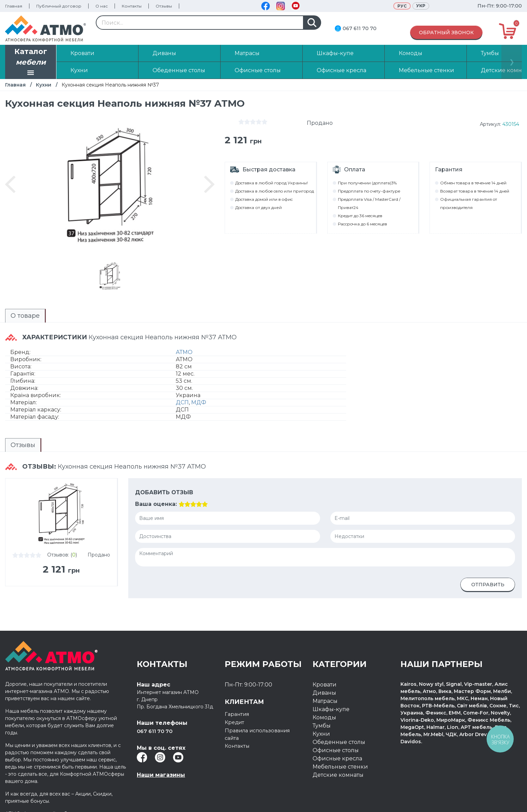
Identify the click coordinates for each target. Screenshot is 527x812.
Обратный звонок (446, 32)
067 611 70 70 (360, 28)
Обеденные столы (339, 725)
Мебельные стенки (340, 750)
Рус (402, 6)
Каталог (31, 63)
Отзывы (164, 6)
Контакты (132, 6)
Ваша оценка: (156, 487)
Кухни (44, 85)
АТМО (184, 344)
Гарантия (238, 697)
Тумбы (322, 709)
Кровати (325, 667)
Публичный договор (59, 6)
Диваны (324, 676)
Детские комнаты (338, 758)
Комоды (324, 700)
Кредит (235, 705)
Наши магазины (161, 758)
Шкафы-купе (331, 692)
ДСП (182, 395)
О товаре (13, 314)
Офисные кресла (337, 741)
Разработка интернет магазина (443, 801)
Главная (14, 6)
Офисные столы (336, 733)
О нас (102, 6)
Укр (421, 6)
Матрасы (325, 684)
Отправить (488, 567)
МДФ (199, 395)
